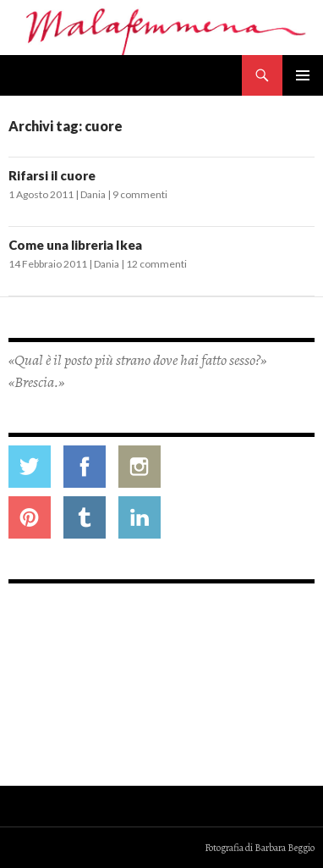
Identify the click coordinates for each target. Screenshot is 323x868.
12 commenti (156, 264)
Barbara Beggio (285, 848)
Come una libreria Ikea (75, 245)
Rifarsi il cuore (52, 175)
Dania (93, 194)
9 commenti (140, 194)
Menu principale (303, 75)
